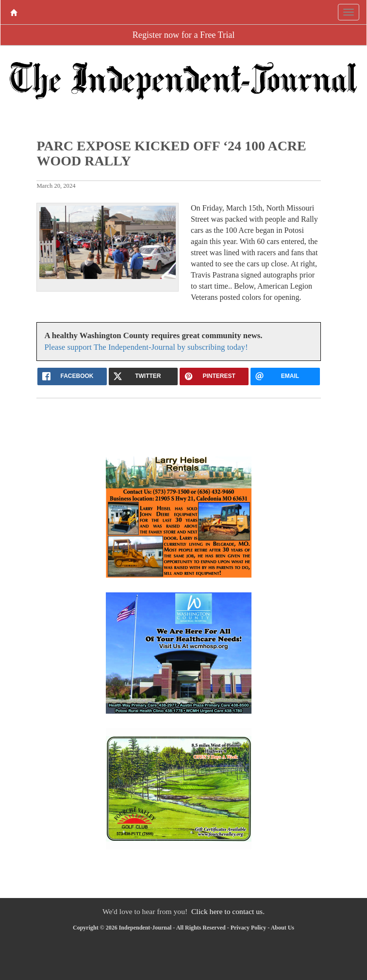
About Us (283, 928)
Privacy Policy (249, 928)
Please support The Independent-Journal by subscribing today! (146, 347)
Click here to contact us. (228, 911)
